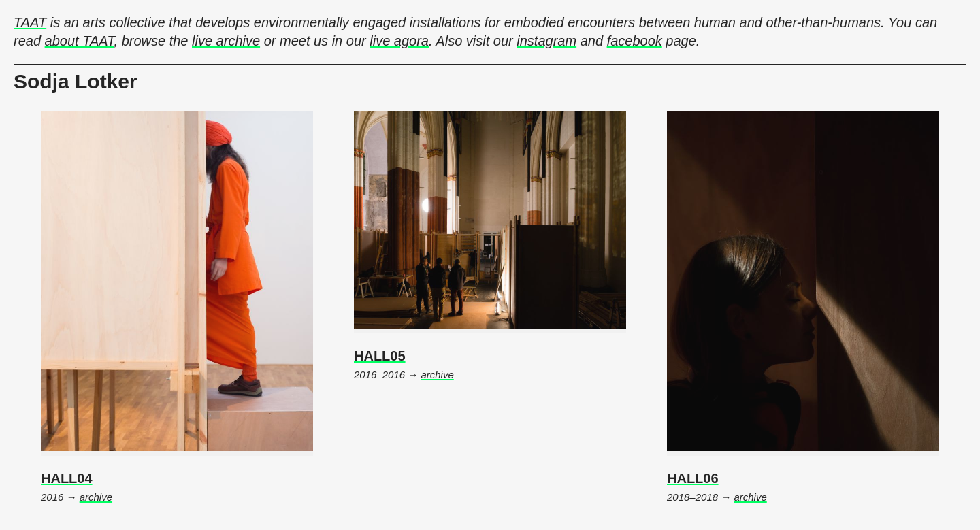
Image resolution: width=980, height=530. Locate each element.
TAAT (30, 22)
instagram (546, 41)
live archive (226, 41)
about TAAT (80, 41)
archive (96, 497)
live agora (399, 41)
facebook (635, 41)
